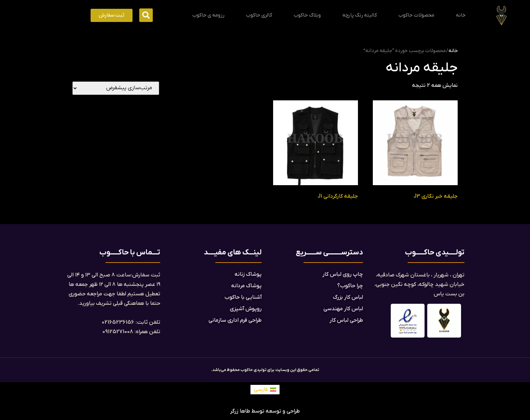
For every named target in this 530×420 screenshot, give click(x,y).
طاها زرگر (240, 411)
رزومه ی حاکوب (208, 15)
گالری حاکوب (259, 15)
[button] (146, 15)
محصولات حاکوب (416, 15)
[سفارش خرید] (116, 88)
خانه (461, 15)
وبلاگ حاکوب (307, 15)
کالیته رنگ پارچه (360, 15)
